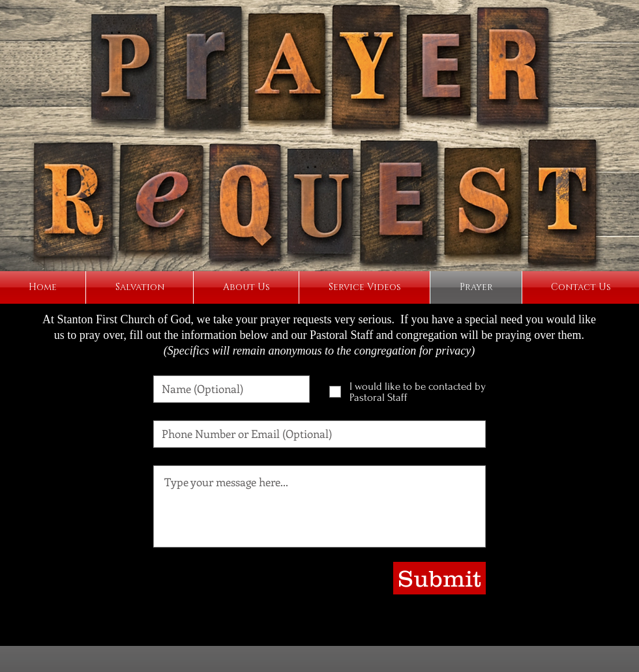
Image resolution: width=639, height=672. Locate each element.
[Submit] (439, 578)
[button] (246, 287)
